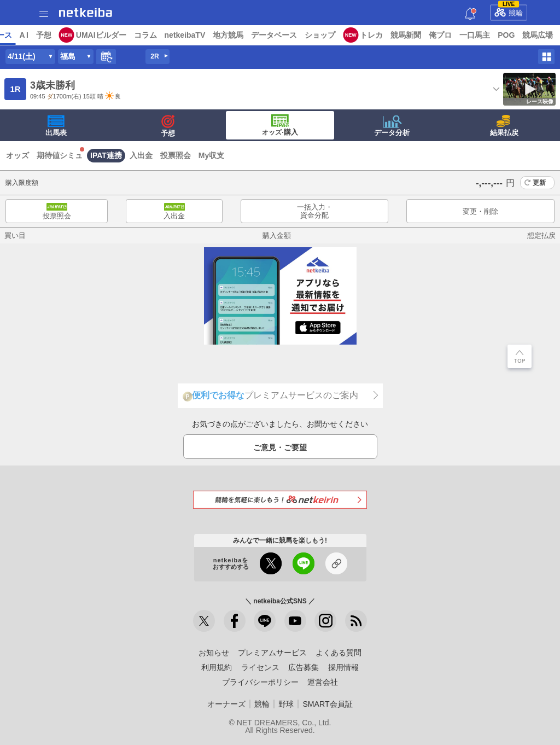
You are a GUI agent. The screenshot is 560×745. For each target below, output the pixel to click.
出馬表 (56, 126)
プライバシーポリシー (260, 682)
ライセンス (260, 667)
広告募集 (304, 667)
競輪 (509, 11)
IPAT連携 (106, 155)
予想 (127, 35)
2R (154, 56)
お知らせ (214, 653)
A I (108, 35)
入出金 (141, 155)
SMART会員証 (327, 704)
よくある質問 (339, 653)
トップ (15, 35)
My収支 (211, 155)
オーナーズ (226, 704)
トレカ (456, 35)
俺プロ (524, 35)
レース (84, 35)
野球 (286, 704)
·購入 (280, 125)
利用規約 (217, 667)
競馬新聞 (490, 35)
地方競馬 (312, 35)
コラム (229, 35)
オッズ (17, 155)
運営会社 (323, 682)
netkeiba (86, 13)
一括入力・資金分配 (315, 211)
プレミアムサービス (272, 653)
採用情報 (343, 667)
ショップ (404, 35)
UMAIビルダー (185, 35)
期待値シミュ (60, 155)
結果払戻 (504, 126)
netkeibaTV (269, 35)
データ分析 (392, 126)
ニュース (50, 35)
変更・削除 (480, 211)
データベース (358, 35)
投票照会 (176, 155)
